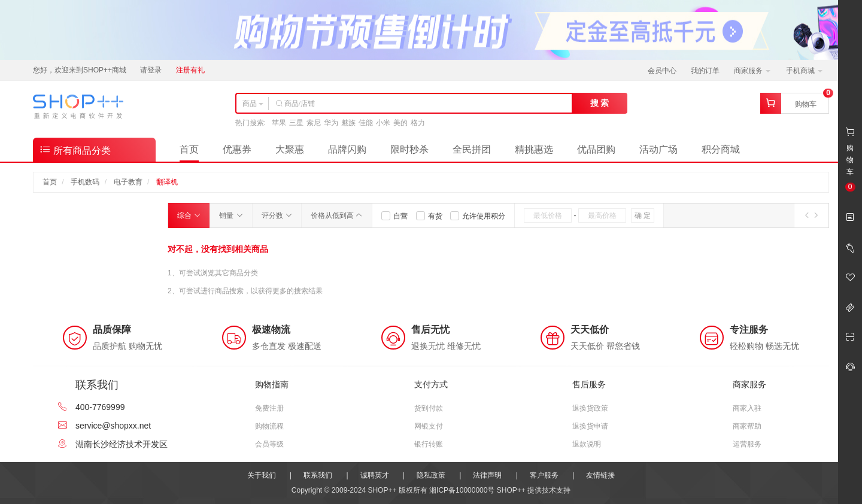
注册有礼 (190, 70)
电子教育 (128, 182)
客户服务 (544, 475)
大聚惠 (290, 149)
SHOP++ (511, 490)
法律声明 (487, 475)
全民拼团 (472, 149)
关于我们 (262, 475)
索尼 (314, 123)
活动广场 (658, 149)
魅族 (348, 123)
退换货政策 (590, 408)
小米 (383, 123)
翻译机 (167, 182)
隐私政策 (431, 475)
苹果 (279, 123)
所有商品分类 (75, 149)
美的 (400, 123)
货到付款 (429, 408)
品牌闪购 (347, 149)
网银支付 (429, 426)
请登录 (151, 70)
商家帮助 (747, 426)
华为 (331, 123)
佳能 (366, 123)
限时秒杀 (409, 149)
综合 (189, 215)
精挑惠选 (534, 149)
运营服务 (747, 444)
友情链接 (600, 475)
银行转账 (429, 444)
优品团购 (596, 149)
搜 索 (600, 103)
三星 (296, 123)
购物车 (806, 104)
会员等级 (269, 444)
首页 (189, 149)
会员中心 (662, 71)
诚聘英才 (375, 475)
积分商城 (721, 149)
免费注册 (269, 408)
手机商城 (804, 71)
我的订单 (705, 71)
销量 (231, 215)
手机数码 (85, 182)
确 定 (643, 215)
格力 (418, 123)
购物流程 (269, 426)
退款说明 (587, 444)
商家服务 (752, 71)
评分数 (277, 215)
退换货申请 (590, 426)
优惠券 (237, 149)
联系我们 (318, 475)
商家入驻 (747, 408)
